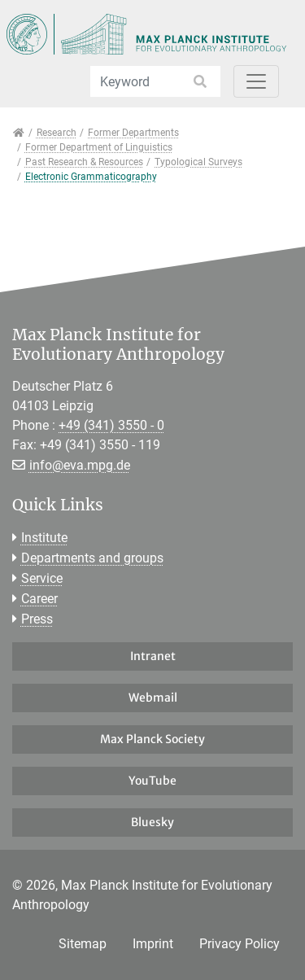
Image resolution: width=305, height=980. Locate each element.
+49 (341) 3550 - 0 (111, 425)
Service (42, 578)
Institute (44, 538)
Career (39, 599)
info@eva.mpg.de (80, 465)
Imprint (153, 944)
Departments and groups (92, 558)
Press (37, 619)
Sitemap (83, 944)
